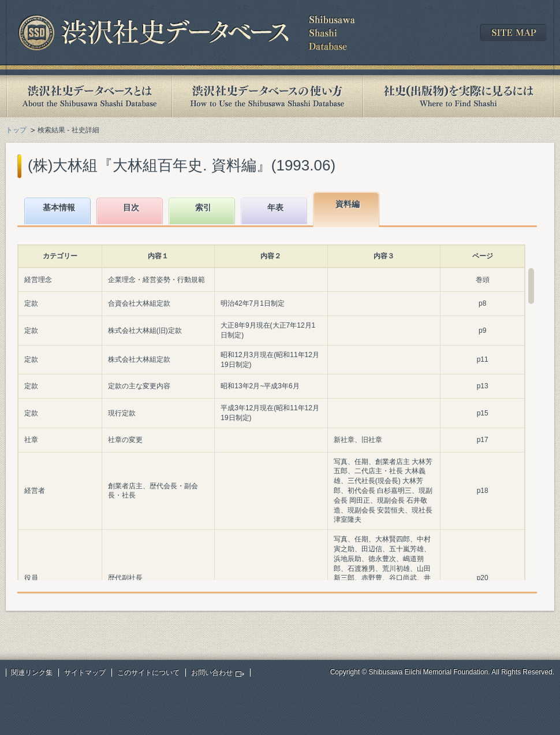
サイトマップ (85, 673)
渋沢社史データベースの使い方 (267, 96)
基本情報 (59, 207)
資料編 (348, 204)
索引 (203, 207)
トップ (16, 130)
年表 (275, 207)
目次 (131, 207)
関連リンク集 (32, 673)
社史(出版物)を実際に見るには (458, 96)
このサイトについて (148, 673)
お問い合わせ (212, 673)
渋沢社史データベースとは (89, 96)
